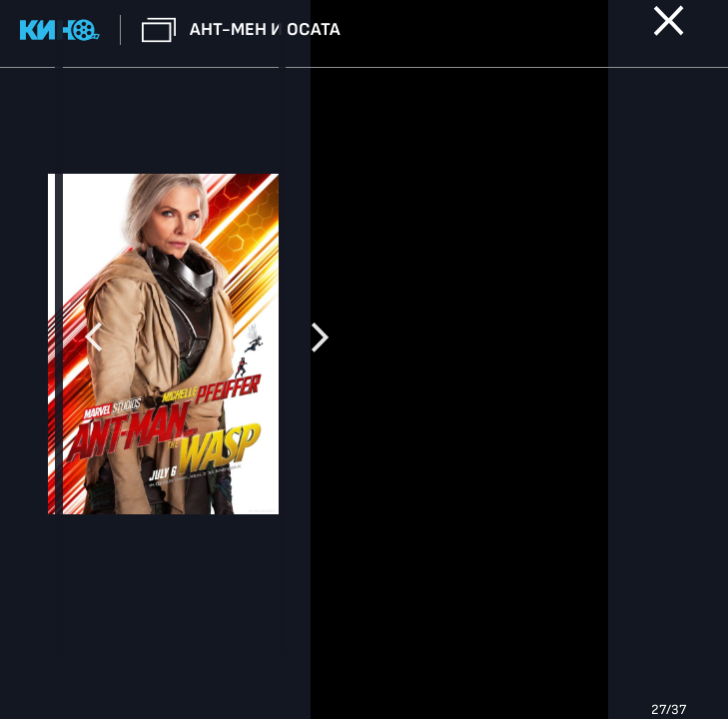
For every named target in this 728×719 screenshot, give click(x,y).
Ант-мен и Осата (265, 29)
